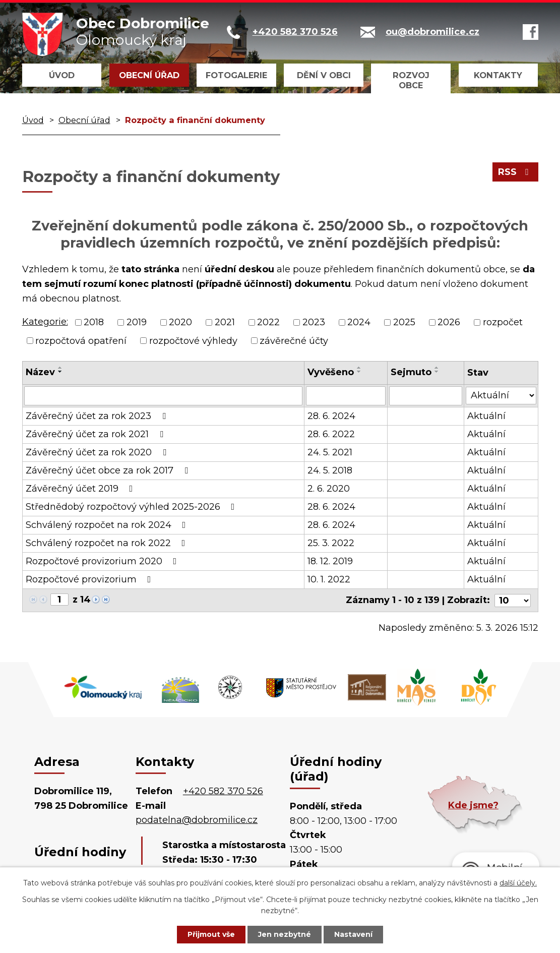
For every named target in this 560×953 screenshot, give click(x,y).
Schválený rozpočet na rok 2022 (108, 543)
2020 (180, 322)
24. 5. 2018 (330, 470)
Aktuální (486, 416)
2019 (137, 322)
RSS (515, 172)
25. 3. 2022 (331, 543)
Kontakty (498, 75)
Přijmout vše (211, 934)
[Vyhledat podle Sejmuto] (426, 396)
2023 (314, 322)
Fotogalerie (236, 75)
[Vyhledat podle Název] (163, 396)
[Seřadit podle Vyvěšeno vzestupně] (359, 368)
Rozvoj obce (411, 80)
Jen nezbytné (285, 934)
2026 (449, 322)
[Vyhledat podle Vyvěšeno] (346, 396)
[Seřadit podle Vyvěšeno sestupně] (359, 372)
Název (40, 372)
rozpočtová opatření (81, 340)
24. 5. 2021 (330, 452)
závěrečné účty (294, 340)
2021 (225, 322)
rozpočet (503, 322)
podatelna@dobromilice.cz (197, 820)
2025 (404, 322)
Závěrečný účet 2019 (81, 489)
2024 (359, 322)
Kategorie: (45, 322)
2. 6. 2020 (329, 489)
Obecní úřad (149, 75)
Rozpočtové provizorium (90, 579)
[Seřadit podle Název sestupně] (60, 372)
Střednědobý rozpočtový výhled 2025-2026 (132, 507)
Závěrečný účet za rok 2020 (98, 452)
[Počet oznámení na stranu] (513, 600)
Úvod (62, 75)
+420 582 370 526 (223, 791)
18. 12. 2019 (330, 561)
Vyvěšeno (331, 372)
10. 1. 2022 (329, 579)
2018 (94, 322)
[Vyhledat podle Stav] (501, 395)
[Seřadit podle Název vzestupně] (60, 368)
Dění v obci (324, 75)
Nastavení (353, 934)
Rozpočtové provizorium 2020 (103, 561)
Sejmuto (412, 372)
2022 (268, 322)
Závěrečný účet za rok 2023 (98, 416)
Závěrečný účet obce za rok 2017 (109, 470)
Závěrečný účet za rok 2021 (97, 434)
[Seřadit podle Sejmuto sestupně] (438, 372)
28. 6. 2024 (331, 416)
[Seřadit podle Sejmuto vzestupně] (438, 368)
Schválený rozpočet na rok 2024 (108, 525)
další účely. (518, 883)
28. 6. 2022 (331, 434)
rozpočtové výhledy (193, 340)
